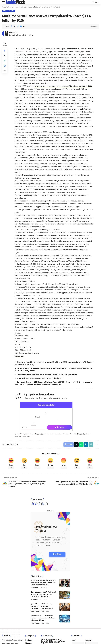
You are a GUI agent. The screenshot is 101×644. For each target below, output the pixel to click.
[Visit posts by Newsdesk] (5, 34)
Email (74, 640)
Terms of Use (39, 434)
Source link (19, 356)
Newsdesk (13, 32)
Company (88, 640)
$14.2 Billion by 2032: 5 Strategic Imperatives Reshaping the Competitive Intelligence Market (42, 606)
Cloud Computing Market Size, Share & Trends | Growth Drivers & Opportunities (47, 374)
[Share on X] (14, 26)
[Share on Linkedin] (86, 445)
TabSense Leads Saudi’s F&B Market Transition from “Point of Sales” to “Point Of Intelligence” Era (43, 594)
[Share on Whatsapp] (81, 445)
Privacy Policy (81, 434)
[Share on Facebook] (11, 26)
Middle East (34, 588)
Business (29, 640)
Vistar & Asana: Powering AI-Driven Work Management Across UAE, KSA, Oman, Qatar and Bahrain (43, 582)
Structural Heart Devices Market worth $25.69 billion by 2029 (40, 378)
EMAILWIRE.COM (22, 49)
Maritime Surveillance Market (79, 49)
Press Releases (9, 11)
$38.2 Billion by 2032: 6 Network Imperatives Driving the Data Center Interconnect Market (43, 618)
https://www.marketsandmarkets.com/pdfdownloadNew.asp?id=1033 (63, 86)
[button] (4, 2)
